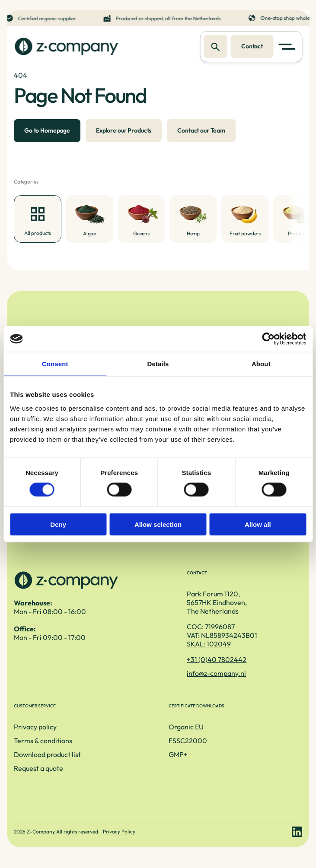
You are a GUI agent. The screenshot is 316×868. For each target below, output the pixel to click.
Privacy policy (35, 727)
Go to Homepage (47, 130)
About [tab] (261, 364)
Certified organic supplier (48, 18)
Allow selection (158, 524)
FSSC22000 (188, 741)
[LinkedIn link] (297, 832)
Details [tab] (158, 364)
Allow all (258, 524)
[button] (288, 47)
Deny (58, 524)
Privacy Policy (119, 832)
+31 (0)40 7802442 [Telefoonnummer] (217, 659)
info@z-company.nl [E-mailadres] (216, 673)
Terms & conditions (43, 741)
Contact (252, 46)
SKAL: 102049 (209, 644)
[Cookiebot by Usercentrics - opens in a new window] (268, 339)
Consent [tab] (55, 364)
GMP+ (178, 754)
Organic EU (186, 727)
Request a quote (38, 768)
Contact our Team (201, 130)
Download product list (47, 754)
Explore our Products (124, 130)
